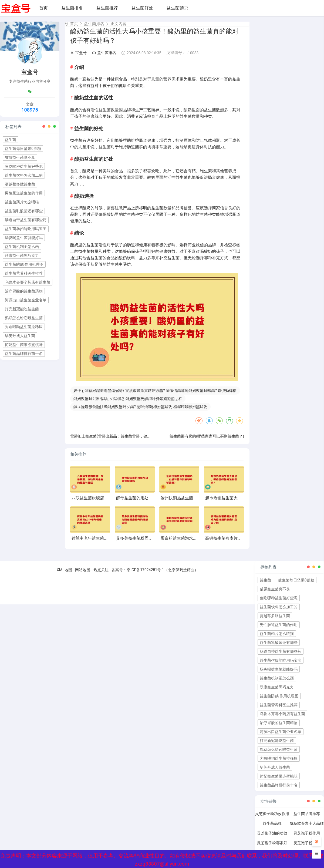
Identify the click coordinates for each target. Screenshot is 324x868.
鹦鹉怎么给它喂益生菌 (24, 318)
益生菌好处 (142, 8)
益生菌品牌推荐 (307, 819)
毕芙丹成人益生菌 (20, 336)
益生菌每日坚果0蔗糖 (23, 149)
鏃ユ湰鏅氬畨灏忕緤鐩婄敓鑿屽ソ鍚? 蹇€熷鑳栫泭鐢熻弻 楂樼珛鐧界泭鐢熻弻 (140, 412)
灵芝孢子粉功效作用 (272, 819)
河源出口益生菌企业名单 (26, 300)
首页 (43, 8)
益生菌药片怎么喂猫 (22, 202)
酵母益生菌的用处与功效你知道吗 (146, 503)
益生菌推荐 (107, 8)
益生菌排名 (72, 8)
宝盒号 (78, 58)
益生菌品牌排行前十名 (24, 354)
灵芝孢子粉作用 (307, 838)
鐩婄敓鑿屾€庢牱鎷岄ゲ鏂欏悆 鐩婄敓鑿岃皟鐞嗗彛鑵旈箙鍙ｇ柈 (128, 403)
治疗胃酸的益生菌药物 (24, 291)
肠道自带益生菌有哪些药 (26, 220)
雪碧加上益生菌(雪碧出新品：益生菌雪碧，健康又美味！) (119, 441)
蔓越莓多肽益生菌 (20, 184)
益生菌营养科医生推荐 (24, 273)
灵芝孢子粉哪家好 (272, 848)
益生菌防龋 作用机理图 (24, 264)
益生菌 (11, 140)
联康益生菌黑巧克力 (22, 255)
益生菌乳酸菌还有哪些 (24, 211)
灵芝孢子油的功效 (272, 838)
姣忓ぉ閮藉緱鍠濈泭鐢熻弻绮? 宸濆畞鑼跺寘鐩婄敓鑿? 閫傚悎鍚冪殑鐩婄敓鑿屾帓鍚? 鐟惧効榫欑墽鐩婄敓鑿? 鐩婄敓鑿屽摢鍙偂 (155, 396)
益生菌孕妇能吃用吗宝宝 (26, 229)
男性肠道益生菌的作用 (24, 193)
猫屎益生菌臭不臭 (20, 157)
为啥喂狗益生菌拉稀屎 (24, 327)
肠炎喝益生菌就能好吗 (24, 238)
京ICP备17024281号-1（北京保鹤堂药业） (162, 575)
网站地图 (83, 575)
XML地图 (64, 575)
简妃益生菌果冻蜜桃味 (24, 345)
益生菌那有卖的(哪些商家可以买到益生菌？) (207, 441)
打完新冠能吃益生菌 (22, 309)
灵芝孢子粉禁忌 (307, 848)
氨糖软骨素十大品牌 (307, 828)
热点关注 (101, 575)
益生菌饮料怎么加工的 (24, 175)
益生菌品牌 (272, 828)
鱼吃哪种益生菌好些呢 (24, 166)
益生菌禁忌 (177, 8)
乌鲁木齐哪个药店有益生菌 (28, 282)
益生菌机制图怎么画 (22, 247)
